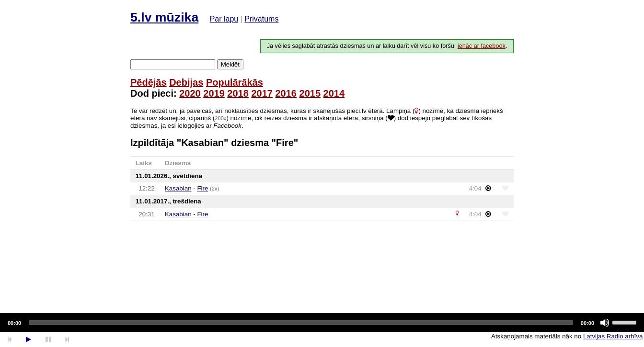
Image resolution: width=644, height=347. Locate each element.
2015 (310, 93)
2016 (286, 93)
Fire (202, 188)
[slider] (301, 323)
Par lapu (224, 19)
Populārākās (235, 82)
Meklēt (230, 64)
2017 (262, 93)
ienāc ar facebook (482, 46)
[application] (322, 323)
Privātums (261, 19)
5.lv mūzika (164, 17)
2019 (214, 93)
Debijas (186, 82)
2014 (334, 93)
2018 (238, 93)
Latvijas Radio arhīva (613, 336)
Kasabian (178, 188)
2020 (190, 93)
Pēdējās (149, 82)
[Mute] (605, 323)
